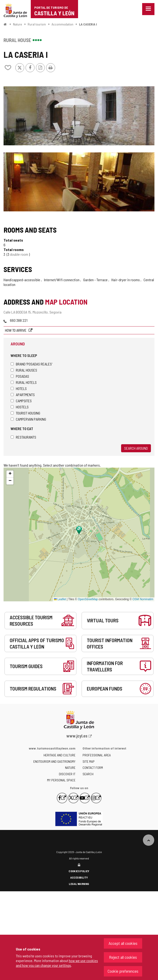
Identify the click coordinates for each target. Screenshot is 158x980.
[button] (10, 474)
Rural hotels (24, 382)
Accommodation (62, 24)
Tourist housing (25, 413)
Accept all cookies (123, 943)
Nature (18, 24)
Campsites (21, 401)
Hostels (20, 407)
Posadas (20, 376)
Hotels (19, 388)
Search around (136, 448)
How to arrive (16, 330)
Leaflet (60, 599)
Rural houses (24, 370)
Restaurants (23, 437)
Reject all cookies (123, 957)
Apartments (23, 395)
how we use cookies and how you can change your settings (57, 963)
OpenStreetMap (88, 599)
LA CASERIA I (88, 24)
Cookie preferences (123, 971)
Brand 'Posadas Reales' (31, 364)
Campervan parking (28, 419)
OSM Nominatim (143, 599)
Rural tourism (37, 24)
